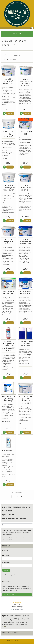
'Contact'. (5, 626)
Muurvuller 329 (9, 451)
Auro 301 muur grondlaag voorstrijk (9, 399)
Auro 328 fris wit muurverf (9, 293)
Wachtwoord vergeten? (9, 575)
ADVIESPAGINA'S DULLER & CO (10, 633)
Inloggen (6, 570)
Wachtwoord (6, 563)
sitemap (22, 641)
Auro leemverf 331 (25, 133)
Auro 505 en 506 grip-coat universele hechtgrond (25, 400)
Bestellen (10, 113)
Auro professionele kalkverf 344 (25, 241)
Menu (17, 34)
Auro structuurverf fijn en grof (25, 188)
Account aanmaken (9, 594)
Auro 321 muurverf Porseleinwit (8, 81)
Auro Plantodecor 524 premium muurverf (25, 82)
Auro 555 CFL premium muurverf (8, 134)
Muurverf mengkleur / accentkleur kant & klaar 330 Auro (8, 346)
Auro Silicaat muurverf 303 (25, 293)
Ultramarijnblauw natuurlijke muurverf (26, 344)
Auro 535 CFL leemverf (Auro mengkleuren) (9, 188)
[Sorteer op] (17, 55)
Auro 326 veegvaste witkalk (9, 241)
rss (26, 641)
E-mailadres (6, 556)
